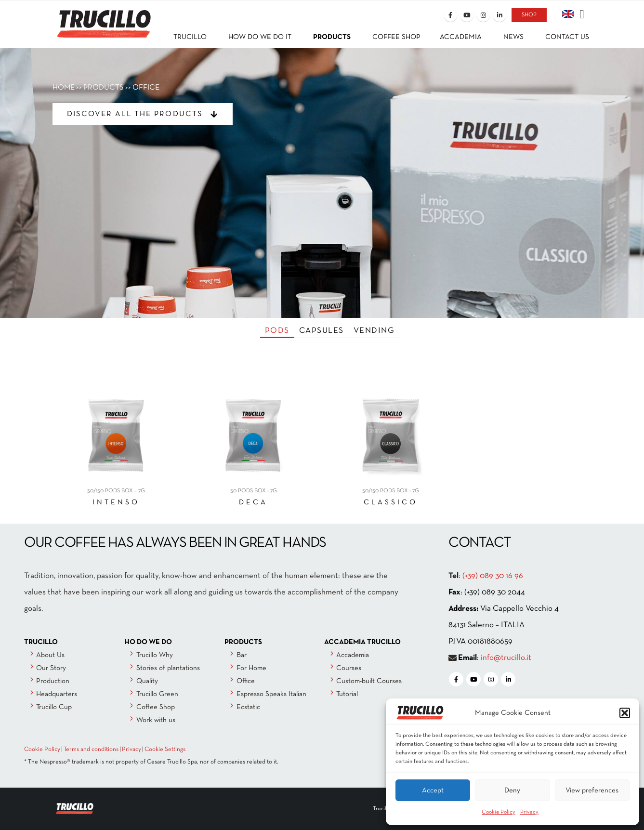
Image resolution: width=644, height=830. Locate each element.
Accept (433, 790)
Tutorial (347, 694)
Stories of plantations (168, 668)
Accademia (353, 655)
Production (53, 681)
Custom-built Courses (369, 681)
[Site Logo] (103, 18)
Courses (349, 668)
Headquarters (57, 694)
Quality (147, 681)
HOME (64, 88)
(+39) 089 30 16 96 (493, 576)
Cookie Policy (499, 812)
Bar (242, 655)
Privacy (529, 812)
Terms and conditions (91, 750)
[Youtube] (467, 15)
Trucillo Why (155, 655)
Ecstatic (248, 707)
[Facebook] (450, 15)
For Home (251, 668)
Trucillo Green (157, 694)
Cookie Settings (165, 750)
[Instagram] (483, 15)
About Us (50, 655)
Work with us (156, 720)
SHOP (529, 15)
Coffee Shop (156, 707)
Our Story (51, 668)
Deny (512, 790)
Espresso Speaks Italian (271, 694)
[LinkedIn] (499, 15)
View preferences (592, 790)
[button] (625, 713)
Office (246, 681)
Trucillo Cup (54, 707)
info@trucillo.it (506, 658)
